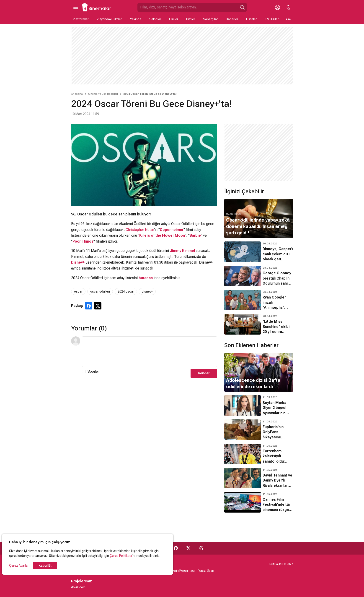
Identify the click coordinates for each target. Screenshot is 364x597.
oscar (78, 291)
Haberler (232, 19)
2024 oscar (126, 291)
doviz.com (78, 587)
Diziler (191, 19)
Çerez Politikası (121, 556)
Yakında (136, 19)
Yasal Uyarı (206, 571)
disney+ (147, 291)
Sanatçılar (210, 19)
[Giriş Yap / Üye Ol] (278, 7)
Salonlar (155, 19)
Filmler (174, 19)
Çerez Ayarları (19, 566)
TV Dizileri (272, 19)
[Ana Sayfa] (97, 7)
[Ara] (242, 7)
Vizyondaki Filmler (109, 19)
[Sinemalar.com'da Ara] (188, 7)
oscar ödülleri (100, 291)
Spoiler (93, 371)
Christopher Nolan (140, 230)
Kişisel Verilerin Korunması (176, 571)
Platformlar (81, 19)
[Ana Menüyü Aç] (76, 7)
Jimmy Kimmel (182, 251)
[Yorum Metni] (150, 352)
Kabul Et (45, 566)
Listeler (252, 19)
